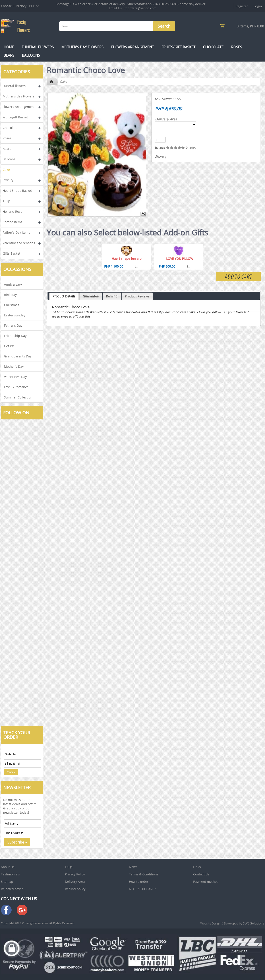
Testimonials (10, 874)
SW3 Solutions (254, 923)
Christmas (12, 305)
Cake (6, 170)
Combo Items (12, 222)
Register (242, 6)
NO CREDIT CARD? (142, 889)
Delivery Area (166, 119)
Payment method (206, 882)
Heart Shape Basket (17, 191)
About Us (8, 867)
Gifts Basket (11, 253)
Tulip (6, 201)
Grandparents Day (18, 356)
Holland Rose (12, 211)
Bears (9, 55)
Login (258, 6)
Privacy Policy (75, 874)
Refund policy (75, 889)
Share (159, 156)
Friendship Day (15, 336)
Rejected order (12, 889)
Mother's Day (14, 366)
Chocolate (213, 47)
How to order (139, 882)
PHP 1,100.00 (114, 266)
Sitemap (7, 882)
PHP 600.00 (167, 266)
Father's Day (13, 325)
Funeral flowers (38, 47)
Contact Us (201, 874)
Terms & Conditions (144, 874)
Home (9, 47)
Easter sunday (15, 315)
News (133, 867)
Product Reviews (137, 296)
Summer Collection (18, 397)
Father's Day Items (16, 232)
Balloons (31, 55)
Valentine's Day (15, 377)
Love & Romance (16, 387)
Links (197, 867)
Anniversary (13, 284)
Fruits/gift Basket (178, 47)
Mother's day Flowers (82, 47)
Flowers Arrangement (132, 47)
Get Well (10, 346)
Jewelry (8, 180)
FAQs (69, 867)
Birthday (10, 295)
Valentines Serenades (19, 243)
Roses (237, 47)
